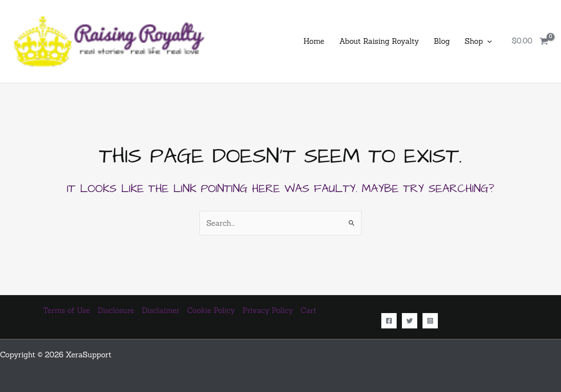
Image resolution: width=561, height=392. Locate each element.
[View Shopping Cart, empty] (530, 41)
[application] (487, 41)
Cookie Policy (211, 310)
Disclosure (116, 310)
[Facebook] (389, 321)
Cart (309, 310)
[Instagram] (430, 321)
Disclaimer (161, 310)
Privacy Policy (268, 310)
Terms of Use (67, 310)
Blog (442, 41)
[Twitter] (410, 321)
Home (314, 41)
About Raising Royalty (379, 41)
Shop (478, 41)
